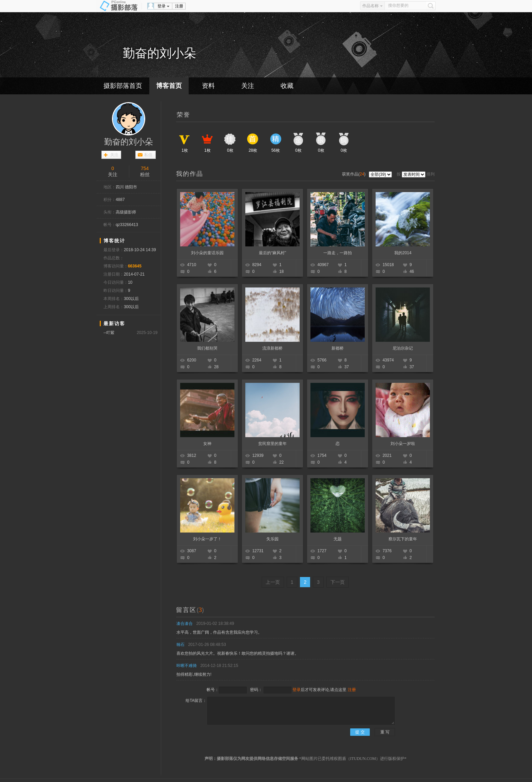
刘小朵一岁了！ (207, 539)
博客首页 (169, 86)
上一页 (273, 582)
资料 (208, 86)
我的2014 (403, 253)
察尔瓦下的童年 (403, 539)
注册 (179, 6)
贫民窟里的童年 (272, 444)
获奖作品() (354, 174)
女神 (207, 444)
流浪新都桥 (272, 348)
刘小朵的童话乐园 (207, 253)
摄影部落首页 (123, 86)
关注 (248, 86)
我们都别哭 (207, 348)
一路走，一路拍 (338, 253)
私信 (148, 155)
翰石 (180, 645)
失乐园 (272, 539)
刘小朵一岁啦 (403, 444)
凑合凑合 (185, 623)
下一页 (338, 582)
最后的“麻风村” (272, 253)
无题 (338, 539)
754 (145, 168)
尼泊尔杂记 (403, 348)
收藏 (287, 86)
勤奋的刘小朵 (129, 142)
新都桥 (338, 348)
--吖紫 (109, 333)
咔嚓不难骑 (187, 666)
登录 (161, 6)
